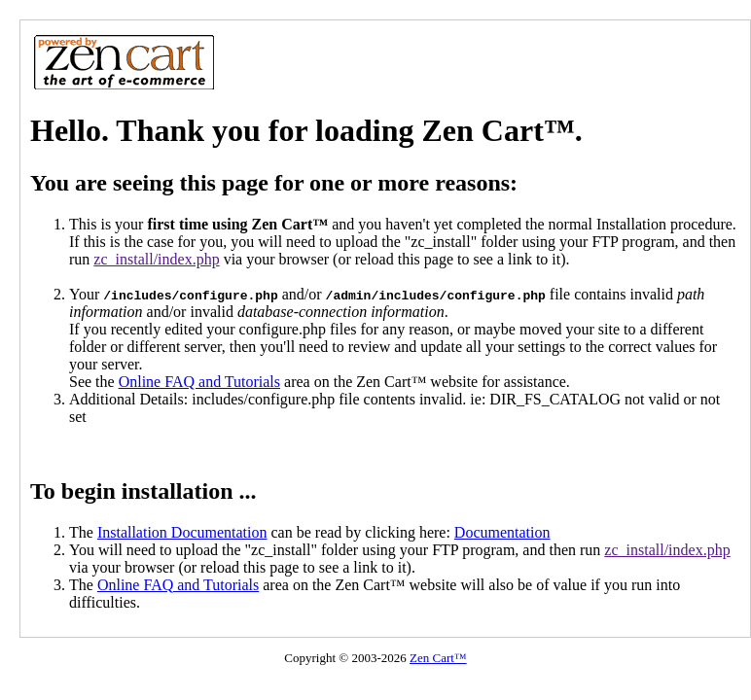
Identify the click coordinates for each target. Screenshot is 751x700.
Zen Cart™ (438, 658)
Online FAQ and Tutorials (199, 382)
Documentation (502, 532)
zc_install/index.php (156, 259)
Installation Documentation (182, 532)
